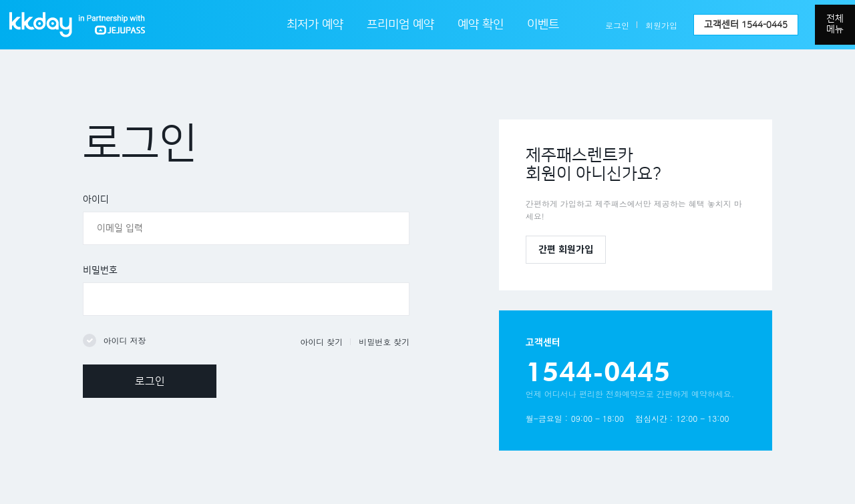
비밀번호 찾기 (384, 341)
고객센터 (746, 25)
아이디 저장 (124, 340)
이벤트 (543, 25)
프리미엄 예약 (400, 25)
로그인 (617, 25)
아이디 (96, 200)
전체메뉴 (835, 24)
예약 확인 (481, 25)
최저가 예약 (315, 25)
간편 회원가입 (566, 250)
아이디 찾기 (321, 341)
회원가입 (661, 25)
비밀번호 (100, 270)
